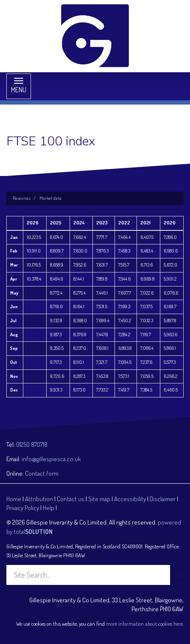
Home (14, 499)
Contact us (71, 499)
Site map (99, 499)
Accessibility (130, 499)
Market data (50, 198)
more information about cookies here (144, 624)
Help (49, 508)
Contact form (42, 473)
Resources (22, 198)
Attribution (39, 499)
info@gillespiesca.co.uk (51, 459)
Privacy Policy (23, 508)
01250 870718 (32, 444)
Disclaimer (163, 499)
